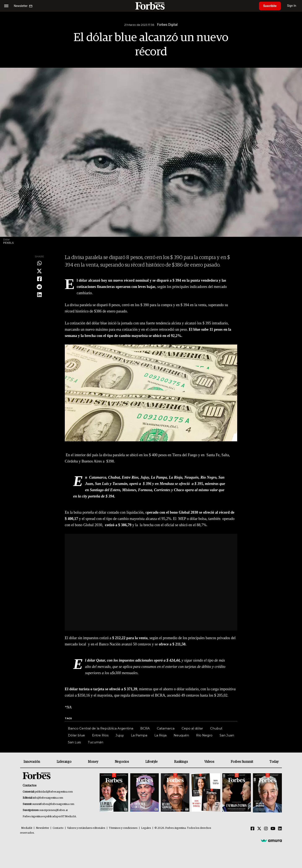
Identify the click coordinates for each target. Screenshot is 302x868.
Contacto (58, 828)
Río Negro (204, 735)
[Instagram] (266, 829)
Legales (146, 828)
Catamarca (166, 728)
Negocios (122, 762)
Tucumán (96, 742)
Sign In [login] (292, 6)
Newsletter (42, 828)
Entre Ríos (100, 735)
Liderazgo (64, 762)
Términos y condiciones (123, 828)
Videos (209, 762)
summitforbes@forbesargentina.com (53, 804)
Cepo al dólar (192, 728)
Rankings (181, 762)
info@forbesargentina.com (48, 798)
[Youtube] (273, 829)
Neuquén (181, 735)
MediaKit (27, 828)
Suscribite (270, 6)
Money (93, 762)
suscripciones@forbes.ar (54, 810)
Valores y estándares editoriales (86, 828)
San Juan (227, 735)
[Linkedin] (280, 829)
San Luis (74, 742)
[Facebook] (253, 829)
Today (274, 762)
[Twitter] (259, 829)
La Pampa (139, 735)
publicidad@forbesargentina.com (54, 792)
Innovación (32, 762)
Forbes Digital (167, 25)
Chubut (216, 728)
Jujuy (120, 735)
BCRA (145, 728)
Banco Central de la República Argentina (101, 728)
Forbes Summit (242, 762)
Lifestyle (151, 762)
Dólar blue (76, 735)
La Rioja (160, 735)
